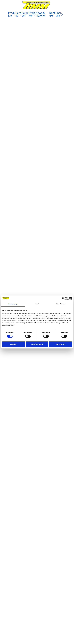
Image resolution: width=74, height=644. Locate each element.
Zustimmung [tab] (13, 304)
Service (19, 14)
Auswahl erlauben (37, 344)
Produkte (12, 14)
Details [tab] (37, 304)
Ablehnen (14, 344)
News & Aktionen (41, 14)
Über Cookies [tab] (61, 304)
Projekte (32, 14)
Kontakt (52, 14)
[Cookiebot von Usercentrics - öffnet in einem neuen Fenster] (63, 298)
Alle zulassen (60, 344)
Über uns (58, 14)
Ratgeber (26, 14)
